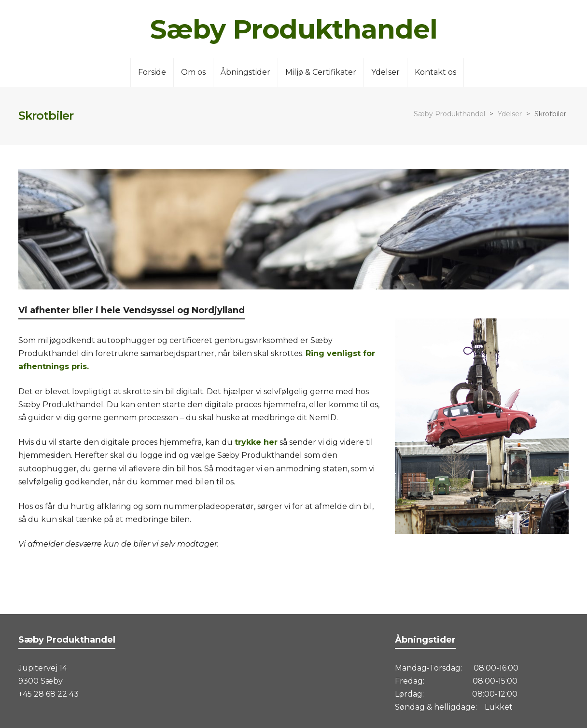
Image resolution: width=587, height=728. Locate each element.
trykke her (256, 442)
